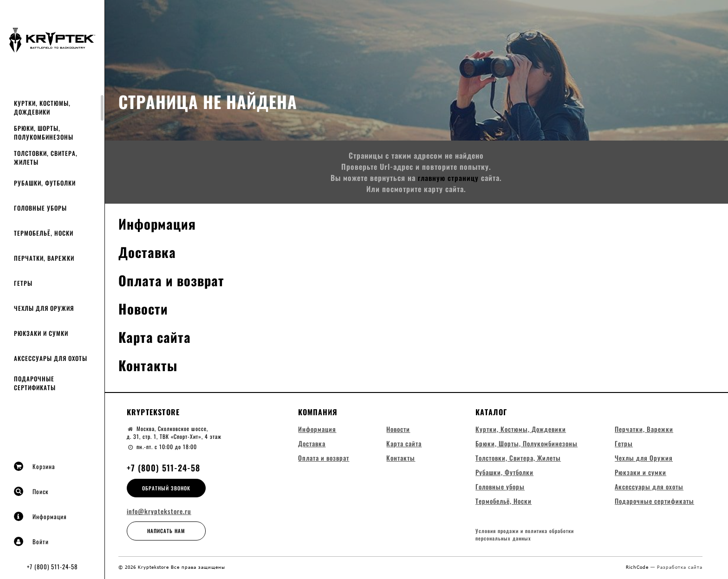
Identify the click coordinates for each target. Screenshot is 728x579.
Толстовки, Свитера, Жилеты (46, 158)
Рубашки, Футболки (45, 183)
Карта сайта (156, 337)
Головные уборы (40, 208)
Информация (40, 516)
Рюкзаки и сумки (41, 333)
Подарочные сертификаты (35, 383)
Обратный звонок (166, 488)
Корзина (35, 466)
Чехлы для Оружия (44, 308)
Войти (31, 541)
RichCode (638, 568)
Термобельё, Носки (44, 233)
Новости (144, 308)
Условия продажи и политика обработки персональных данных (525, 537)
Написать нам (166, 531)
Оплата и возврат (173, 280)
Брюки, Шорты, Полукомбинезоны (44, 132)
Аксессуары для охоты (51, 358)
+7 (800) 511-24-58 (52, 566)
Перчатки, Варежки (44, 258)
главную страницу (448, 178)
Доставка (148, 252)
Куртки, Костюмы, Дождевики (42, 107)
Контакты (149, 365)
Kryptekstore (153, 412)
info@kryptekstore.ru (159, 511)
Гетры (23, 283)
